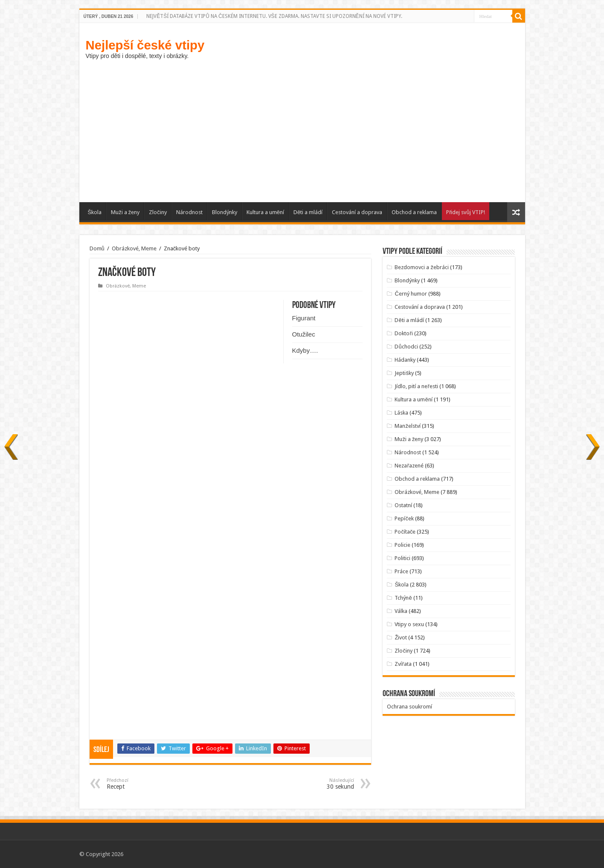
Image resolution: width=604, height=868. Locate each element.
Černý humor (411, 294)
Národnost (189, 212)
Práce (401, 571)
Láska (401, 413)
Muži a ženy (125, 212)
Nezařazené (409, 466)
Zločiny (158, 212)
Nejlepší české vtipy (145, 45)
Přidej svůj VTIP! (466, 212)
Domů (97, 248)
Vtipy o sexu (409, 624)
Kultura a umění (265, 212)
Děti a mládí (308, 212)
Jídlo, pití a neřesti (416, 386)
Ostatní (403, 505)
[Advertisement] (302, 130)
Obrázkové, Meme (134, 248)
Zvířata (403, 664)
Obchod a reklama (414, 212)
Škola (95, 212)
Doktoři (404, 333)
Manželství (408, 426)
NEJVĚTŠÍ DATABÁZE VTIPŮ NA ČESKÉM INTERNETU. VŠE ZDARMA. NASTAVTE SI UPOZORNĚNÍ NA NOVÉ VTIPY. (274, 16)
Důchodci (406, 347)
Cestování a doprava (357, 212)
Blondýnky (225, 212)
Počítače (405, 532)
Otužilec (304, 334)
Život (401, 637)
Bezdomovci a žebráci (422, 267)
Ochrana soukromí (409, 707)
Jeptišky (404, 373)
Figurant (304, 318)
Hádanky (405, 360)
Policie (402, 545)
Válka (401, 611)
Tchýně (403, 598)
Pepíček (404, 518)
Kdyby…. (305, 350)
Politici (402, 558)
